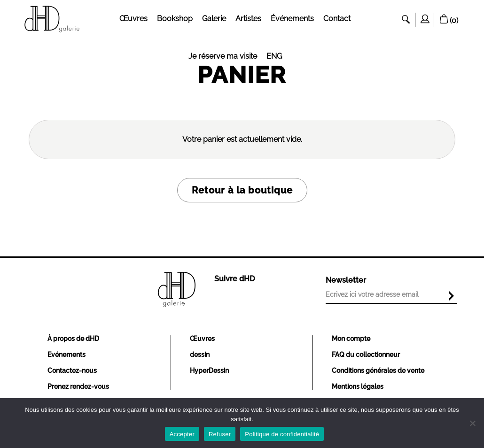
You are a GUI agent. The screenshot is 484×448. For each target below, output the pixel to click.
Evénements (66, 355)
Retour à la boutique (242, 190)
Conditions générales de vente (378, 371)
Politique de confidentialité (282, 434)
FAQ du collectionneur (366, 355)
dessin (200, 355)
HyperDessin (209, 371)
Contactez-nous (72, 371)
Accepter (182, 434)
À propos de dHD (73, 339)
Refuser (220, 434)
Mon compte (351, 339)
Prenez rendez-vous (78, 386)
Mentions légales (358, 386)
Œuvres (202, 339)
